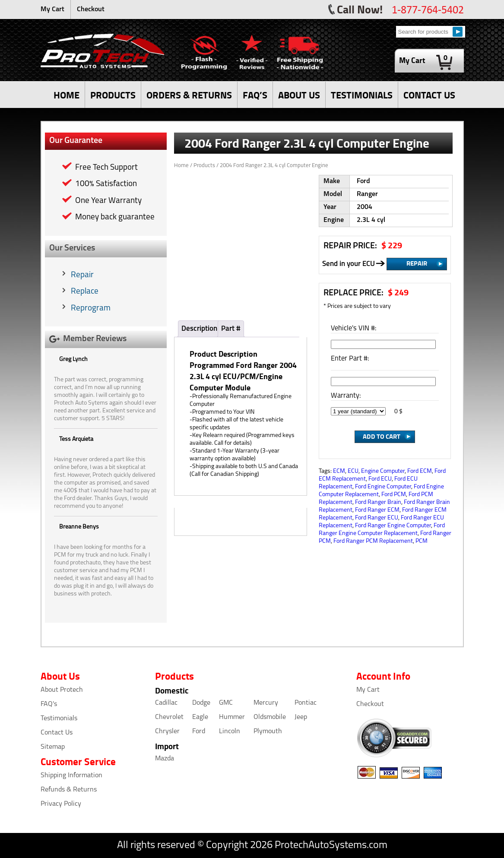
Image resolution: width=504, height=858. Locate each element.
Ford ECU (380, 479)
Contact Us (57, 733)
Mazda (165, 759)
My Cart (52, 9)
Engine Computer (383, 471)
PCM (422, 541)
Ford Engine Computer (383, 487)
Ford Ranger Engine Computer (393, 526)
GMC (226, 703)
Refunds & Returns (69, 790)
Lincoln (230, 731)
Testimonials (59, 719)
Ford (199, 731)
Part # (231, 329)
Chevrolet (169, 717)
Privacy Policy (61, 804)
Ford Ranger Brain (378, 502)
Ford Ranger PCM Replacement (373, 541)
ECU (353, 471)
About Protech (62, 690)
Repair (82, 275)
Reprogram (91, 309)
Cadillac (166, 703)
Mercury (266, 703)
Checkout (91, 9)
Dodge (201, 703)
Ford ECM (420, 471)
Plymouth (268, 731)
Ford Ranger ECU (377, 518)
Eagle (200, 717)
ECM (339, 471)
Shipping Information (71, 776)
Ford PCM (394, 495)
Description (199, 329)
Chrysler (167, 731)
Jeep (301, 717)
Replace (85, 292)
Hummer (232, 717)
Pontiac (306, 703)
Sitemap (53, 747)
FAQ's (49, 704)
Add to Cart (382, 436)
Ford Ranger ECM (377, 510)
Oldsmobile (270, 717)
